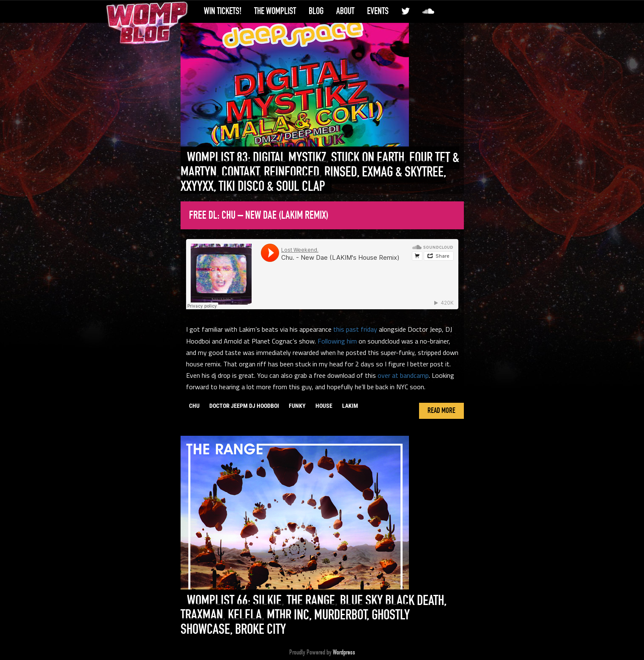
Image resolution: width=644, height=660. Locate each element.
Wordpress (344, 652)
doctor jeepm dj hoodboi (244, 406)
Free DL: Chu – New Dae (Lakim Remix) (259, 215)
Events (378, 11)
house (324, 406)
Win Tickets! (223, 11)
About (345, 11)
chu (194, 406)
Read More (441, 411)
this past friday (355, 329)
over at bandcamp (403, 375)
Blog (316, 11)
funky (297, 406)
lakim (350, 406)
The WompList (275, 11)
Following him (337, 341)
